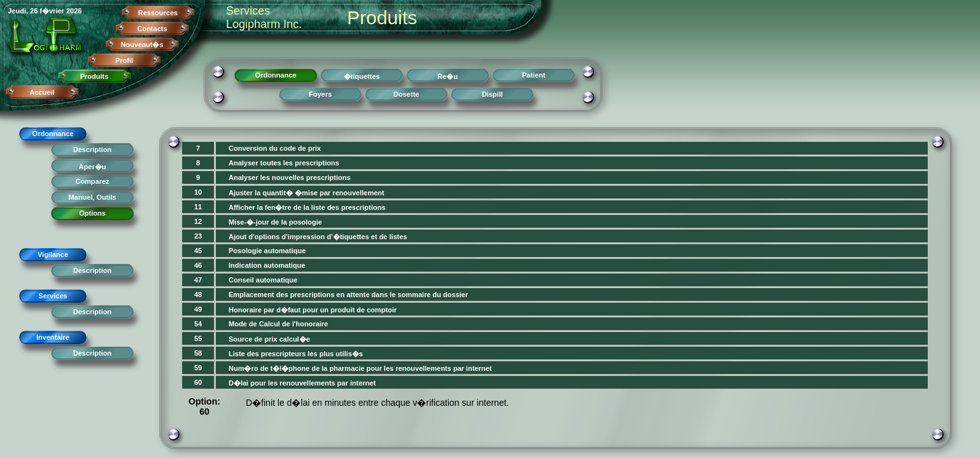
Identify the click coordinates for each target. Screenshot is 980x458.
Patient (534, 75)
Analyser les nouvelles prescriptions (289, 177)
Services (53, 296)
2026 (74, 11)
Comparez (92, 181)
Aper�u (93, 167)
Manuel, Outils (92, 197)
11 (198, 207)
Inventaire (53, 337)
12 (198, 221)
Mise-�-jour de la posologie (275, 222)
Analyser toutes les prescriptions (284, 163)
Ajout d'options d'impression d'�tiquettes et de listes (318, 237)
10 (198, 192)
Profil (124, 60)
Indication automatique (267, 265)
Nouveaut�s (142, 45)
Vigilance (53, 254)
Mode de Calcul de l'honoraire (278, 324)
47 (198, 280)
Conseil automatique (263, 280)
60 (198, 382)
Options (92, 213)
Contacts (152, 29)
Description (93, 149)
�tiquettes (362, 76)
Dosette (406, 94)
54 (198, 324)
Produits (95, 76)
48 (198, 295)
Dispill (492, 94)
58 (198, 353)
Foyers (320, 94)
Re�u (448, 76)
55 (198, 338)
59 (198, 368)
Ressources (158, 13)
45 (198, 251)
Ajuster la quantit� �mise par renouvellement (307, 193)
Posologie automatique (267, 251)
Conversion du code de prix (275, 148)
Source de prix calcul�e (269, 339)
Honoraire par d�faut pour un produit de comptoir (313, 310)
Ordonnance (53, 134)
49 (198, 309)
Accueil (42, 92)
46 (198, 265)
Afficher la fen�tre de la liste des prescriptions (307, 207)
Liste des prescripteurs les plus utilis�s (296, 354)
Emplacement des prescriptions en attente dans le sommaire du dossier (348, 295)
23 (198, 236)
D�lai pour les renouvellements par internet (302, 383)
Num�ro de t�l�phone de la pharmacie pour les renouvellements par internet (360, 368)
